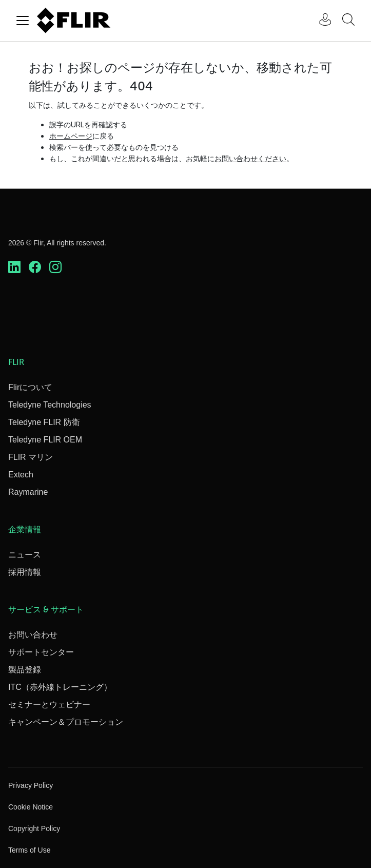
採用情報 (25, 572)
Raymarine (28, 492)
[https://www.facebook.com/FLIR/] (35, 267)
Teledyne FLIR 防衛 (44, 422)
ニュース (25, 555)
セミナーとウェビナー (49, 705)
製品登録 (25, 670)
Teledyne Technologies (50, 405)
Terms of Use (29, 850)
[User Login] (320, 21)
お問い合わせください (250, 158)
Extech (21, 475)
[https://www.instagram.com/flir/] (55, 267)
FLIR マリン (31, 457)
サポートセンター (41, 652)
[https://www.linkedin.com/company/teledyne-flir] (14, 267)
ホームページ (71, 136)
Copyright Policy (34, 828)
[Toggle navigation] (23, 21)
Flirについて (30, 387)
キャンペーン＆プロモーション (66, 722)
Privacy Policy (31, 785)
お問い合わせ (33, 635)
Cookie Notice (31, 807)
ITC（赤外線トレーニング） (60, 687)
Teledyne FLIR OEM (45, 440)
